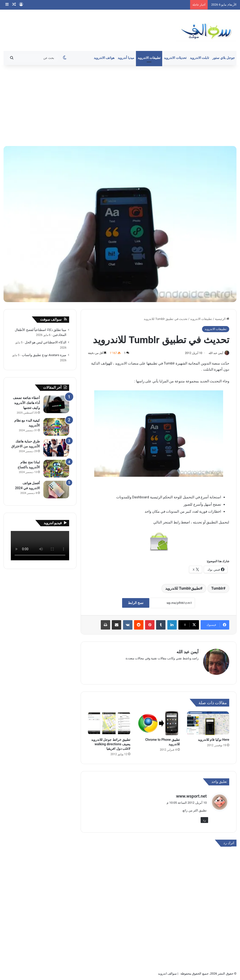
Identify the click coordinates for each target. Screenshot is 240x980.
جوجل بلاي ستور (224, 58)
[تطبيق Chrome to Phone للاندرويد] (159, 721)
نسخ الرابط (136, 603)
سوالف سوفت (51, 319)
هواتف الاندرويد (104, 58)
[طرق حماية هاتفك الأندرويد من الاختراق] (56, 448)
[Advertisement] (120, 105)
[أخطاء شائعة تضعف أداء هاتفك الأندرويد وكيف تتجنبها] (56, 404)
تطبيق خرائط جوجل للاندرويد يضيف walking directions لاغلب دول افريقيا (111, 742)
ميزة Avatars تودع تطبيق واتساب (44, 355)
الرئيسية (222, 319)
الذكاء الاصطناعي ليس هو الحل (46, 342)
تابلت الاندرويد (200, 58)
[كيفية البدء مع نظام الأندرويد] (56, 427)
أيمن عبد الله (214, 353)
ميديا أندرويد (126, 58)
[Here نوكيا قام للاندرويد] (208, 721)
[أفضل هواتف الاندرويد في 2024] (56, 490)
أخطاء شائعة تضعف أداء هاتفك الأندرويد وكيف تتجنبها (26, 403)
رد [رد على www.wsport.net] (204, 818)
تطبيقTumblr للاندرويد (183, 589)
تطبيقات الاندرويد (149, 58)
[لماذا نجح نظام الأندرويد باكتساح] (56, 469)
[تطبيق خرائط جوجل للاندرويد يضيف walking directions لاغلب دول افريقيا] (109, 721)
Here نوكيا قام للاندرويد (214, 738)
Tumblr (217, 589)
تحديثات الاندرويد (175, 58)
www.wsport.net (191, 794)
